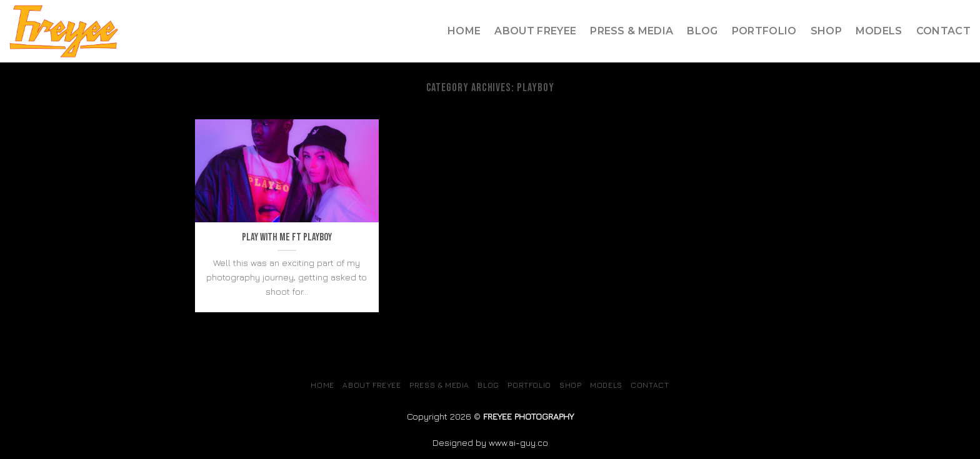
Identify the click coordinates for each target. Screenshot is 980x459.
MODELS (879, 31)
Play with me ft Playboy (287, 237)
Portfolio (764, 31)
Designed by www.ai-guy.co (490, 442)
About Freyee (535, 31)
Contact (943, 31)
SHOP (826, 31)
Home (464, 31)
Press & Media (632, 31)
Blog (702, 31)
